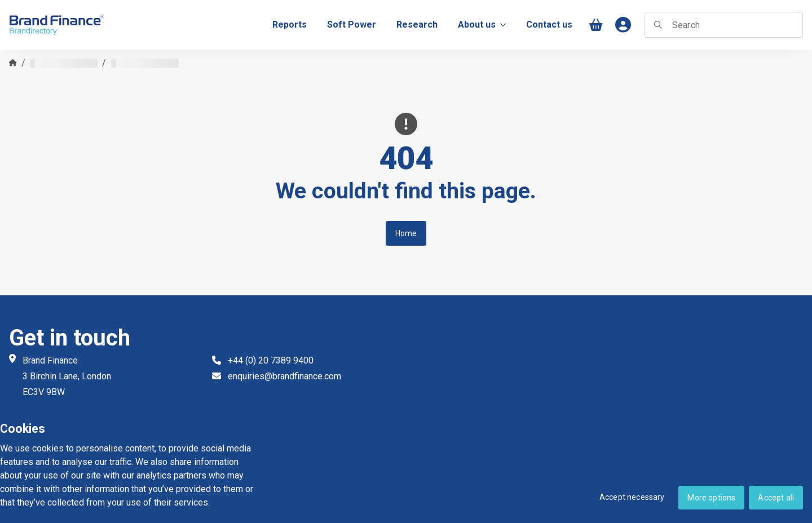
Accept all (776, 498)
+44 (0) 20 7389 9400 (271, 360)
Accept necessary (632, 497)
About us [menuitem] (482, 25)
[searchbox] (724, 25)
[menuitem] (290, 25)
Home (406, 233)
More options (711, 498)
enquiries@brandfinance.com (284, 376)
